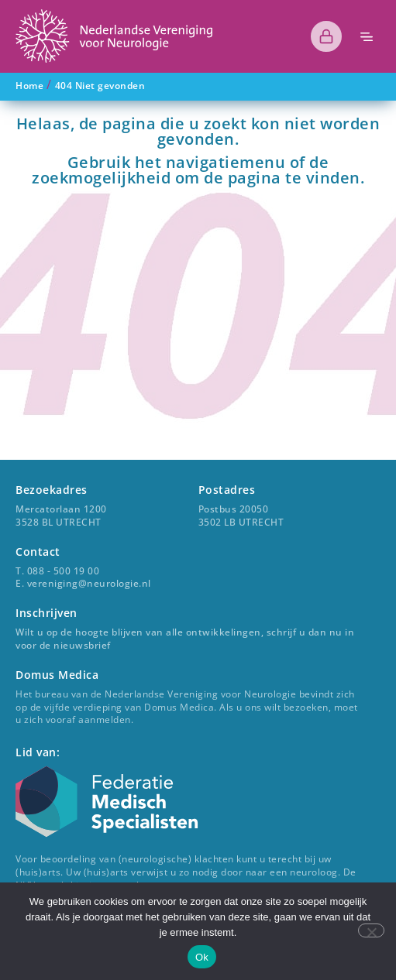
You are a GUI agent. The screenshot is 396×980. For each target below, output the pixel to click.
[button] (367, 37)
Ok (202, 957)
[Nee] (371, 930)
